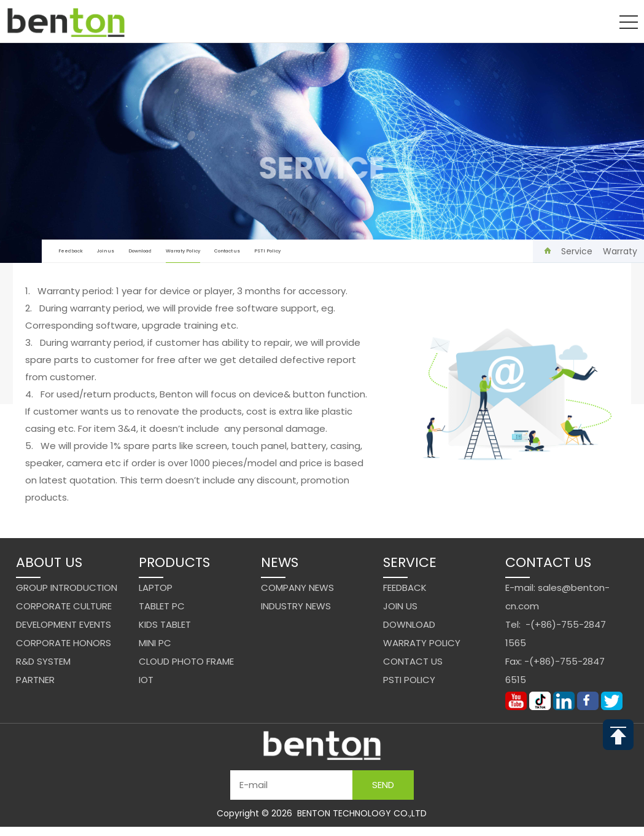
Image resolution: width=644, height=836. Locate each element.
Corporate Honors (64, 643)
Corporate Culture (64, 606)
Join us (106, 251)
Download (140, 251)
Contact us (227, 251)
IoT (146, 680)
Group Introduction (67, 588)
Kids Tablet (165, 624)
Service (577, 251)
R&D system (43, 661)
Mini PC (155, 643)
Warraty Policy (183, 255)
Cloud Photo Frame (186, 661)
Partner (35, 680)
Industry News (296, 606)
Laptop (156, 588)
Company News (297, 588)
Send (383, 785)
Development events (64, 624)
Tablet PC (162, 606)
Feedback (71, 251)
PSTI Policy (267, 251)
